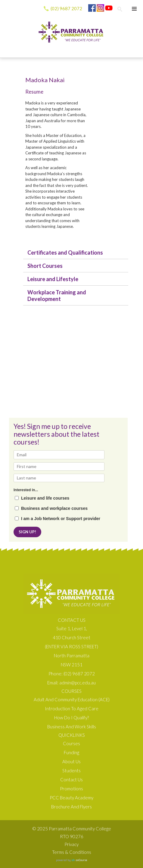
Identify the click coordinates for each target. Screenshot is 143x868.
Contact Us (71, 780)
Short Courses (45, 266)
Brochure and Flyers (71, 807)
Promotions (71, 789)
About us (71, 761)
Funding (71, 752)
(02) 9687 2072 (66, 8)
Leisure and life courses (45, 498)
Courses (71, 743)
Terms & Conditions (72, 852)
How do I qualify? (71, 718)
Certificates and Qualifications (65, 253)
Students (71, 770)
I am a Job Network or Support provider (61, 519)
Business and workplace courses (54, 508)
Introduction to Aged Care (72, 708)
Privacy (71, 844)
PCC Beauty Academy (71, 798)
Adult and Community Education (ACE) (72, 699)
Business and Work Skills (72, 727)
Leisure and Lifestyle (53, 279)
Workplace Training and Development (57, 296)
